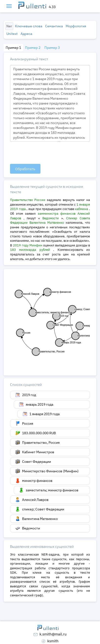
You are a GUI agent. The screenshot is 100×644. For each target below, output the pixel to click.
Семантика (54, 26)
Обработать (25, 169)
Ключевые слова (29, 26)
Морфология (76, 26)
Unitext (12, 34)
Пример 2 (33, 48)
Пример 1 (13, 48)
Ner (9, 26)
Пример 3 (52, 48)
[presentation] (47, 153)
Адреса (26, 34)
